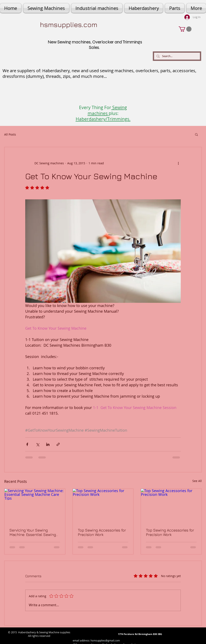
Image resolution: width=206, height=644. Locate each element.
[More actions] (178, 163)
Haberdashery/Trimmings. (103, 119)
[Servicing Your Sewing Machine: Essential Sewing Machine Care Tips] (35, 506)
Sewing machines (107, 110)
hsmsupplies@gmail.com (105, 640)
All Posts (10, 134)
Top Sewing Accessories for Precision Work (102, 532)
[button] (185, 29)
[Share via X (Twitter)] (38, 444)
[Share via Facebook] (27, 444)
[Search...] (177, 56)
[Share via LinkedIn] (48, 444)
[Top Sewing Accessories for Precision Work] (103, 506)
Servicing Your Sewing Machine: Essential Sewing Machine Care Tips (33, 532)
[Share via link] (58, 444)
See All (197, 481)
